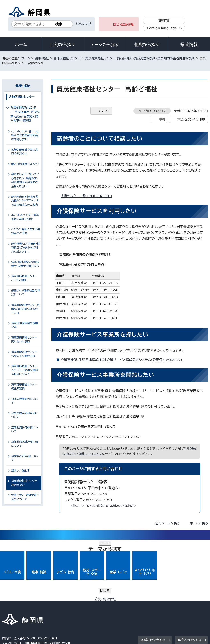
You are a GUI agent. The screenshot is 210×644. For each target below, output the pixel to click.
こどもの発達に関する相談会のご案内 (26, 231)
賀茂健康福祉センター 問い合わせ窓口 (25, 340)
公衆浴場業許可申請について (25, 415)
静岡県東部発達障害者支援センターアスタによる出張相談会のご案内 (25, 201)
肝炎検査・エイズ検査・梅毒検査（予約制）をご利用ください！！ (25, 248)
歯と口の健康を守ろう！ (26, 164)
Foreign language (162, 28)
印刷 (162, 119)
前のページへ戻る (168, 523)
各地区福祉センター (67, 58)
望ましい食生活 (20, 471)
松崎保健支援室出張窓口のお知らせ (25, 152)
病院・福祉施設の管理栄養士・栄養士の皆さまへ (25, 264)
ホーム (21, 44)
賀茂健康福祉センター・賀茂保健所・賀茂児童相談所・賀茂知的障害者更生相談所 (140, 58)
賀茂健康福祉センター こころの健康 (24, 278)
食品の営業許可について (25, 401)
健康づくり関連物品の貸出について (26, 293)
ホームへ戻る (199, 523)
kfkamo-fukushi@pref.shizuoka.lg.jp (103, 506)
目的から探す (63, 45)
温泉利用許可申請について (25, 429)
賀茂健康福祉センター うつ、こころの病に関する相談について (25, 370)
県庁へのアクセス (189, 579)
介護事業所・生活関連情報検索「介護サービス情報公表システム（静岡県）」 (123, 360)
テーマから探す (105, 45)
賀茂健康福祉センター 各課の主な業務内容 (25, 354)
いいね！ (104, 111)
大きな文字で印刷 (191, 119)
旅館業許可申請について (25, 458)
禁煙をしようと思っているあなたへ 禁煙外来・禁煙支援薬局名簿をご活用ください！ (25, 180)
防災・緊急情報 (123, 25)
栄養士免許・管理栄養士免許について (25, 497)
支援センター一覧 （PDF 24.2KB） (88, 196)
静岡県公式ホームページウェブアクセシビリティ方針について (139, 604)
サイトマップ (40, 609)
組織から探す (147, 45)
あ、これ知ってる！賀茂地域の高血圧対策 (25, 217)
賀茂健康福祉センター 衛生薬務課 (25, 387)
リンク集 (11, 609)
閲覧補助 (164, 21)
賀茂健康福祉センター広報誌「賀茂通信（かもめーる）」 (25, 309)
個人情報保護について (67, 604)
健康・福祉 (42, 58)
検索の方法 (84, 24)
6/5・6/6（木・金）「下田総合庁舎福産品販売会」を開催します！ (25, 135)
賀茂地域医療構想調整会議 (25, 325)
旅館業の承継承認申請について (25, 444)
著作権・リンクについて (21, 604)
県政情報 (189, 45)
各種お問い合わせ (153, 579)
